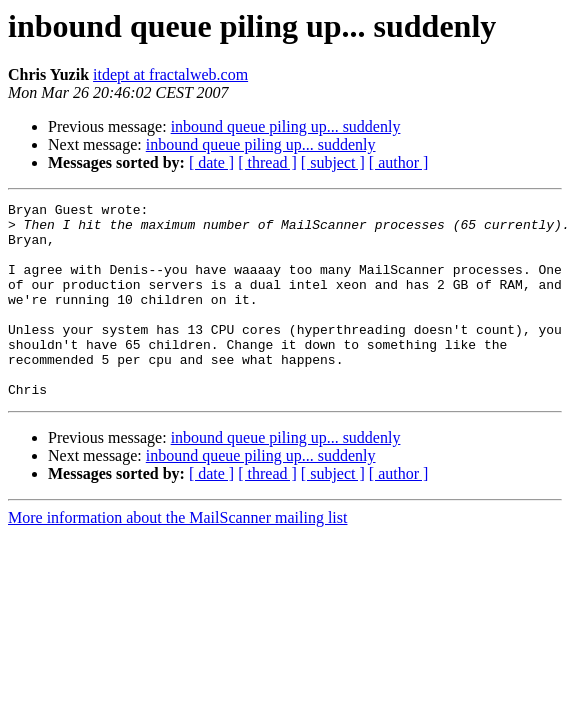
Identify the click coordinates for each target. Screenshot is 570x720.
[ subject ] (333, 162)
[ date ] (211, 162)
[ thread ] (267, 162)
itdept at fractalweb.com (170, 74)
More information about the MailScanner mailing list (177, 556)
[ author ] (399, 162)
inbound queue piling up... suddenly (286, 126)
